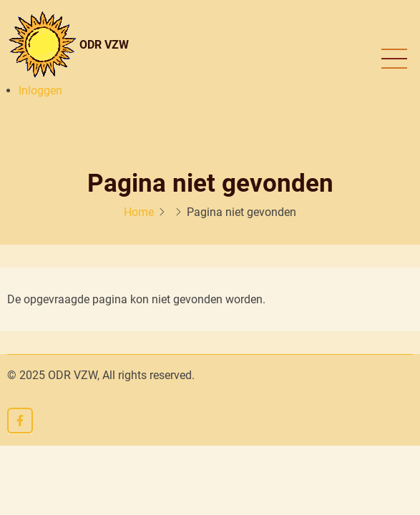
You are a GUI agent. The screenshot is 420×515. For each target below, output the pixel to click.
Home (139, 212)
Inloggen (40, 90)
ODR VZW (104, 45)
